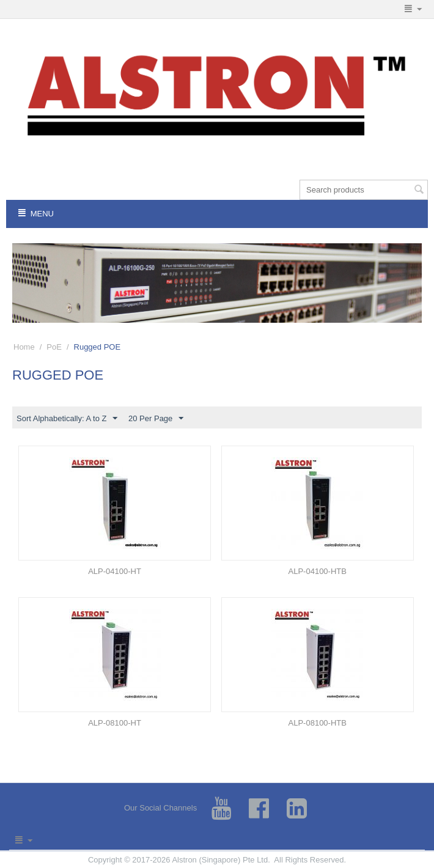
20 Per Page (156, 419)
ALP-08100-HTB (318, 723)
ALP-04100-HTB (318, 571)
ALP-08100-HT (115, 723)
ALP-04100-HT (115, 571)
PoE (54, 347)
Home (24, 347)
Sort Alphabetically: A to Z (67, 419)
